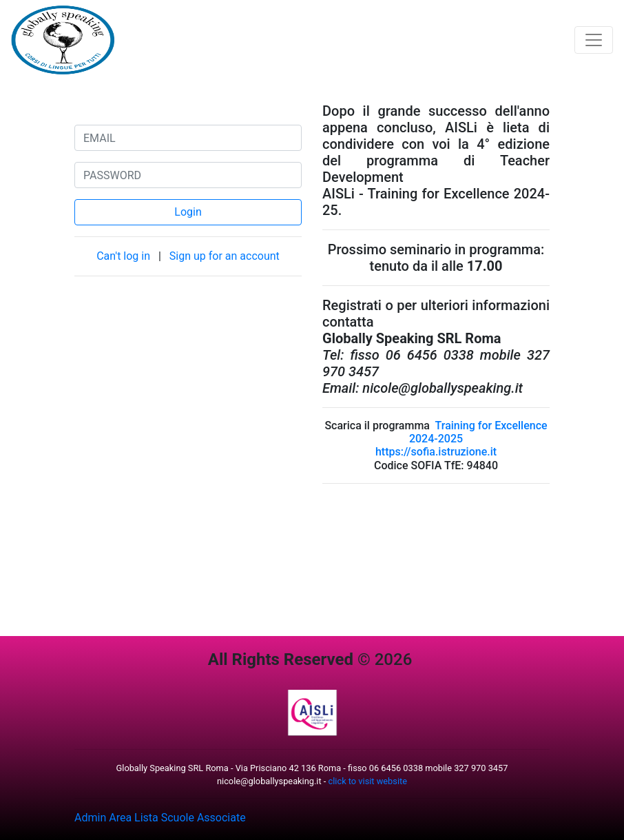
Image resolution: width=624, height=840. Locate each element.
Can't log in (125, 256)
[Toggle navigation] (594, 40)
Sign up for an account (225, 256)
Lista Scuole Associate (190, 818)
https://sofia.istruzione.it (436, 452)
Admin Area (103, 818)
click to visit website (368, 781)
